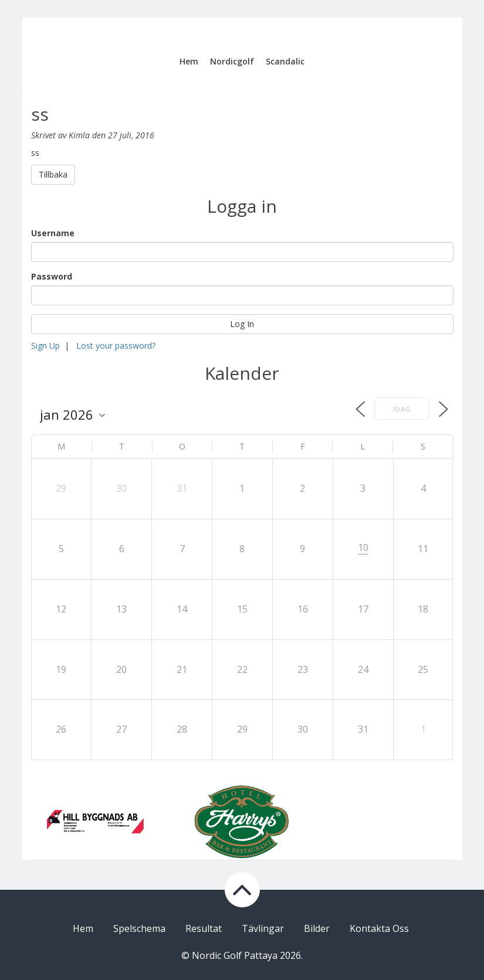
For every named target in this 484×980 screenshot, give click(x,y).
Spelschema (139, 928)
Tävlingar (263, 928)
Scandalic (285, 61)
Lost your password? (116, 346)
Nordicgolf (232, 61)
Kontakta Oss (379, 928)
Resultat (204, 928)
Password (52, 276)
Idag (402, 409)
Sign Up (45, 346)
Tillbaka (53, 174)
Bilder (317, 928)
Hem (189, 61)
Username (53, 233)
